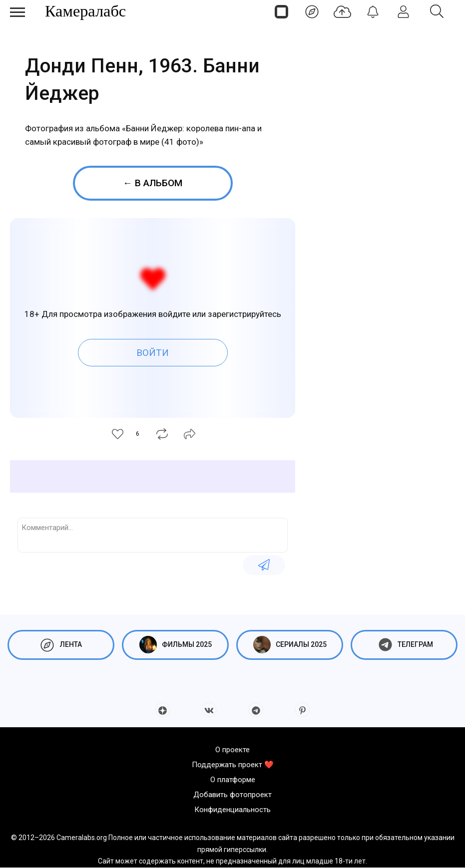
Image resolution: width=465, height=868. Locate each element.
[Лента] (312, 11)
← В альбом (153, 183)
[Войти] (403, 11)
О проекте (232, 750)
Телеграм (404, 645)
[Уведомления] (373, 11)
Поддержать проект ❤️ (233, 765)
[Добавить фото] (342, 11)
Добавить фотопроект (232, 795)
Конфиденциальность (232, 810)
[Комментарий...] (153, 534)
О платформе (233, 780)
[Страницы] (281, 11)
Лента (61, 645)
